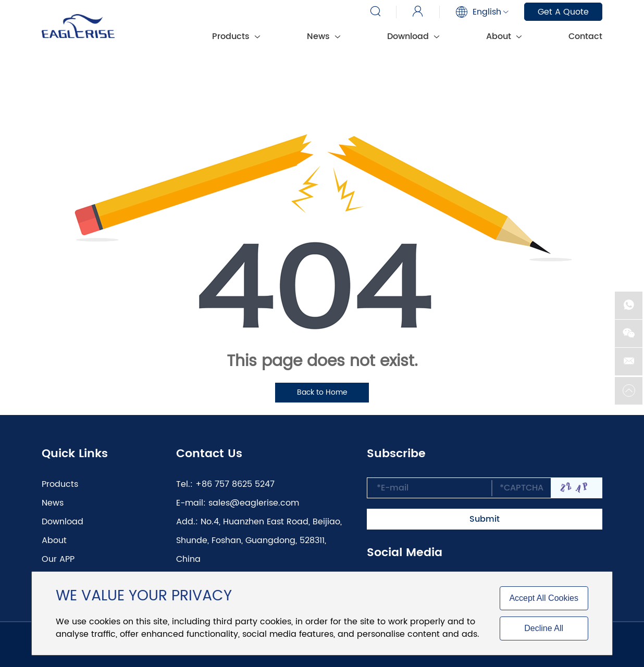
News (324, 36)
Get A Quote (563, 12)
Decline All (544, 628)
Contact (585, 36)
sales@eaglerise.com (254, 503)
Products (236, 36)
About (504, 36)
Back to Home (322, 392)
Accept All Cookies (544, 598)
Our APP (58, 559)
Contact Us (209, 454)
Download (413, 36)
